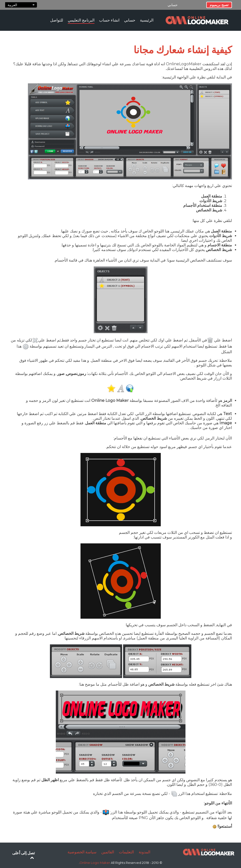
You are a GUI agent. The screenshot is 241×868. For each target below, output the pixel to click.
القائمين (108, 852)
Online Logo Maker (95, 863)
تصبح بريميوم (219, 5)
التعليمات (126, 852)
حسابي (173, 5)
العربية (21, 5)
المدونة (144, 852)
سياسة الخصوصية (82, 852)
